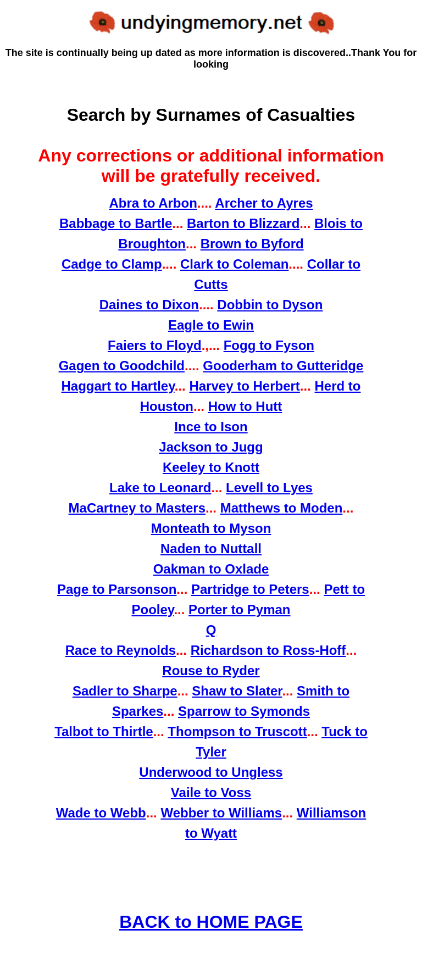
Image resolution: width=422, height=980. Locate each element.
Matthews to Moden (282, 508)
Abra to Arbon (153, 203)
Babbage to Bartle (116, 223)
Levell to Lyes (269, 488)
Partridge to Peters (250, 589)
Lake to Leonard (160, 488)
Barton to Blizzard (243, 223)
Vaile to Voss (211, 792)
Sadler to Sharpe (125, 691)
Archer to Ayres (264, 203)
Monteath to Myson (211, 528)
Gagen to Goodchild (122, 366)
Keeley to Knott (211, 467)
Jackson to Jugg (211, 447)
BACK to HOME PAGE (211, 922)
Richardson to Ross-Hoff (268, 650)
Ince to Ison (211, 427)
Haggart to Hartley (118, 386)
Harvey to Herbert (244, 386)
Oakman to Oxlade (211, 569)
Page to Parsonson (117, 589)
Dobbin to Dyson (270, 305)
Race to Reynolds (121, 650)
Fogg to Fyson (269, 345)
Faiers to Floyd (155, 345)
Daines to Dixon (149, 305)
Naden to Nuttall (211, 549)
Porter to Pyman (239, 609)
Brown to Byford (252, 244)
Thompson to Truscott (237, 731)
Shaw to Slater (237, 691)
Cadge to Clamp (112, 264)
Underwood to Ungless (211, 772)
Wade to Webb (101, 813)
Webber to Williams (221, 813)
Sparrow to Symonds (244, 711)
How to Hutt (245, 406)
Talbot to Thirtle (104, 731)
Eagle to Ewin (211, 325)
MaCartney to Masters (137, 508)
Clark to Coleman (234, 264)
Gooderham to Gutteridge (283, 366)
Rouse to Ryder (211, 670)
